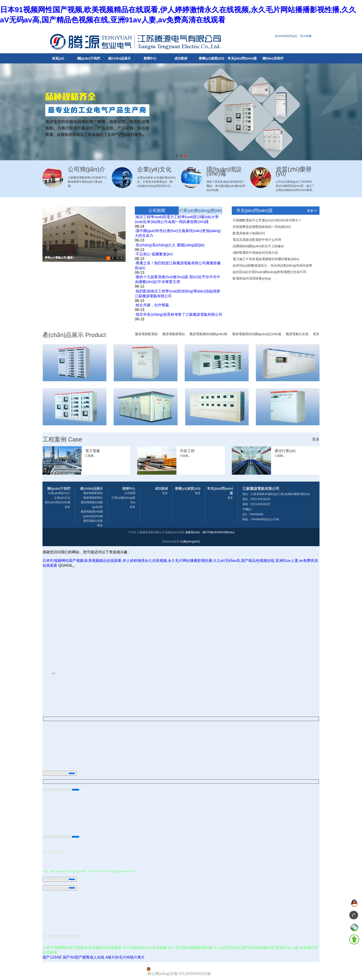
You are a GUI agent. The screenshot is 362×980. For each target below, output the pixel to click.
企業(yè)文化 (62, 498)
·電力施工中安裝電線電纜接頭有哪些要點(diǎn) (265, 259)
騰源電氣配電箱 (146, 334)
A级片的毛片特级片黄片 (125, 958)
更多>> (312, 211)
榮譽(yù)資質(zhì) (211, 58)
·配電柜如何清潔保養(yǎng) (251, 278)
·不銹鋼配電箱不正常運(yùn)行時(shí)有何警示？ (267, 220)
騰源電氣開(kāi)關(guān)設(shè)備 (257, 334)
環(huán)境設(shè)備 (57, 502)
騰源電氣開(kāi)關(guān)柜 (209, 334)
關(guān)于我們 (89, 58)
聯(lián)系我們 (273, 58)
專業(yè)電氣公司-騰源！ (60, 258)
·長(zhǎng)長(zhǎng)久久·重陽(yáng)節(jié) (170, 245)
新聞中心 (150, 58)
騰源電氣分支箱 (297, 334)
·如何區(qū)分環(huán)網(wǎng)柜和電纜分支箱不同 (269, 272)
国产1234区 (52, 958)
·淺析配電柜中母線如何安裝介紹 (255, 253)
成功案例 (181, 58)
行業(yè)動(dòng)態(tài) (201, 211)
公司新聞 (157, 211)
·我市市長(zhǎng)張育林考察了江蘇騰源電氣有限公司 (179, 314)
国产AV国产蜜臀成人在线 (84, 958)
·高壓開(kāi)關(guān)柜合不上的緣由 (258, 246)
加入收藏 (306, 36)
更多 (316, 334)
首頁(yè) (58, 58)
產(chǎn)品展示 (119, 58)
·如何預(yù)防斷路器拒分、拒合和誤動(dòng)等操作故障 (272, 265)
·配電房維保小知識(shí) (248, 233)
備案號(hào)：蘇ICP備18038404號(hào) (210, 532)
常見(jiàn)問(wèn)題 (242, 58)
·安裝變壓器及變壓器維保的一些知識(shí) (261, 227)
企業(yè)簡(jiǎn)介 (59, 493)
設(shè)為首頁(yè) (286, 36)
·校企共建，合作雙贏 (152, 305)
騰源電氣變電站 (174, 334)
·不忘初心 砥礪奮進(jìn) (154, 254)
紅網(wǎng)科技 (190, 542)
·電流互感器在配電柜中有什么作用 (256, 240)
